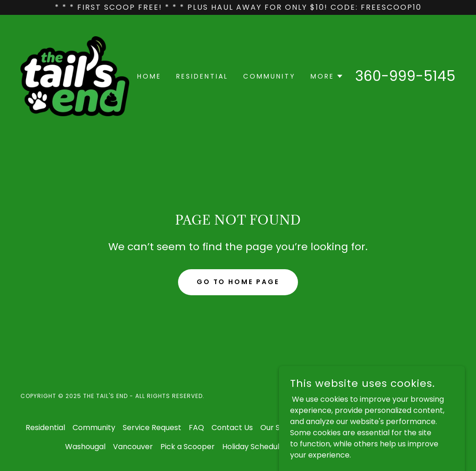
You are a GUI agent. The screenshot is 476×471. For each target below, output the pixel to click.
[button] (327, 76)
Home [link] (149, 76)
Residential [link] (202, 76)
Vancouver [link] (133, 447)
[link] (75, 76)
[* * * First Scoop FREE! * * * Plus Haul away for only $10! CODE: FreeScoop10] (238, 7)
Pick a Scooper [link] (188, 447)
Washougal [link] (85, 447)
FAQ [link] (196, 428)
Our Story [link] (278, 428)
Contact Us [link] (232, 428)
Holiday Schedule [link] (253, 447)
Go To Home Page (238, 282)
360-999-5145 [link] (405, 76)
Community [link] (269, 76)
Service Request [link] (152, 428)
